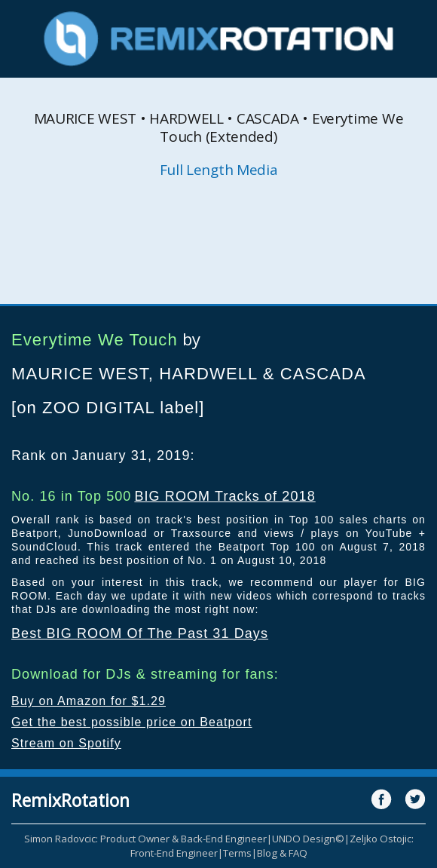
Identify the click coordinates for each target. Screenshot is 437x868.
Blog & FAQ (282, 853)
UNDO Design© (308, 839)
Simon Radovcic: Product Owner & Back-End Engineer (145, 839)
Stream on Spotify (66, 743)
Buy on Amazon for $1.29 (89, 701)
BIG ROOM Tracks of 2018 (225, 496)
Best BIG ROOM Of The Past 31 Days (140, 633)
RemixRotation (70, 800)
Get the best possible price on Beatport (132, 722)
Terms (237, 853)
